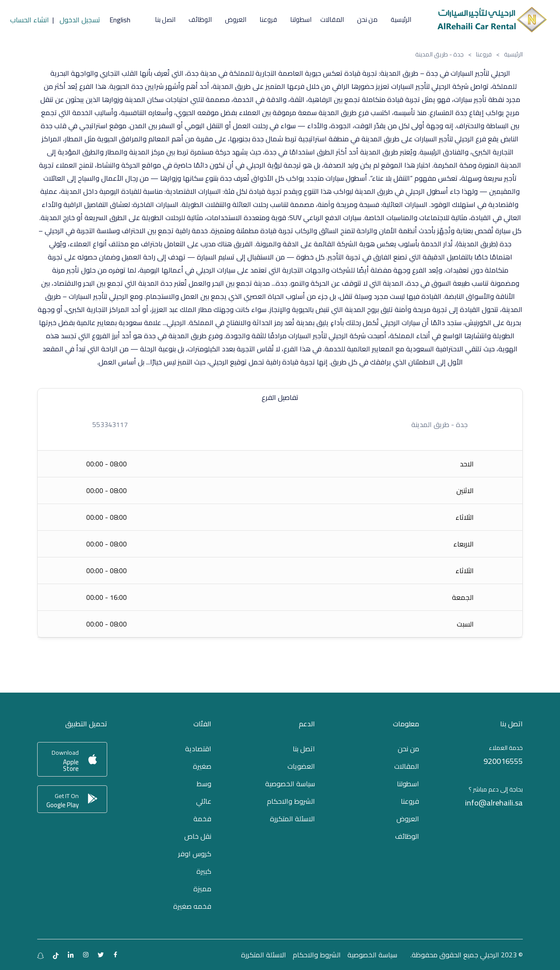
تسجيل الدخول (80, 20)
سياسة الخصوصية (290, 784)
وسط (204, 784)
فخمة (202, 819)
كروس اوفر (195, 854)
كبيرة (204, 871)
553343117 (110, 424)
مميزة (202, 889)
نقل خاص (198, 836)
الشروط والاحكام (291, 801)
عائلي (204, 801)
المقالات (332, 20)
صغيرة (202, 766)
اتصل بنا (165, 20)
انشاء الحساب (30, 20)
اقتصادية (198, 749)
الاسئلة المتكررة (292, 819)
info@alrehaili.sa (494, 803)
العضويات (301, 766)
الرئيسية (513, 54)
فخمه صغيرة (192, 906)
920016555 (503, 761)
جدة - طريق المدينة (439, 424)
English (120, 20)
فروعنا (484, 54)
